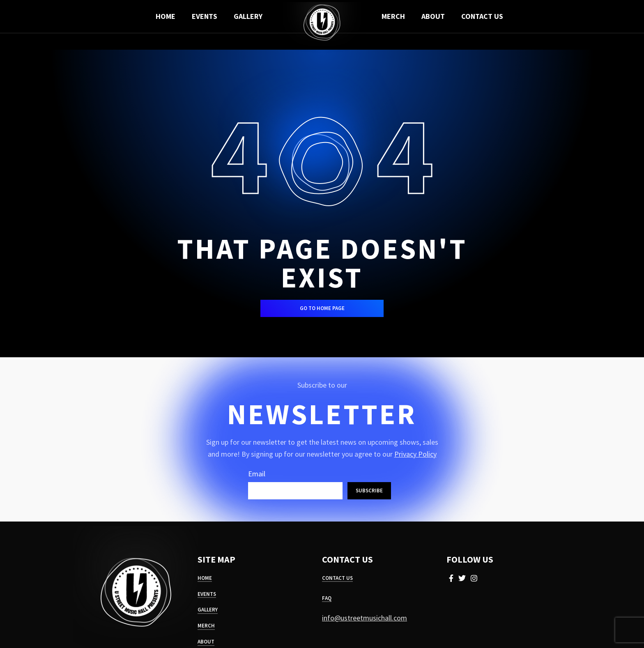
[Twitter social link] (462, 578)
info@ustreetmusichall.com (365, 618)
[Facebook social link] (451, 578)
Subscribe (369, 491)
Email (257, 474)
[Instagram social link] (474, 578)
